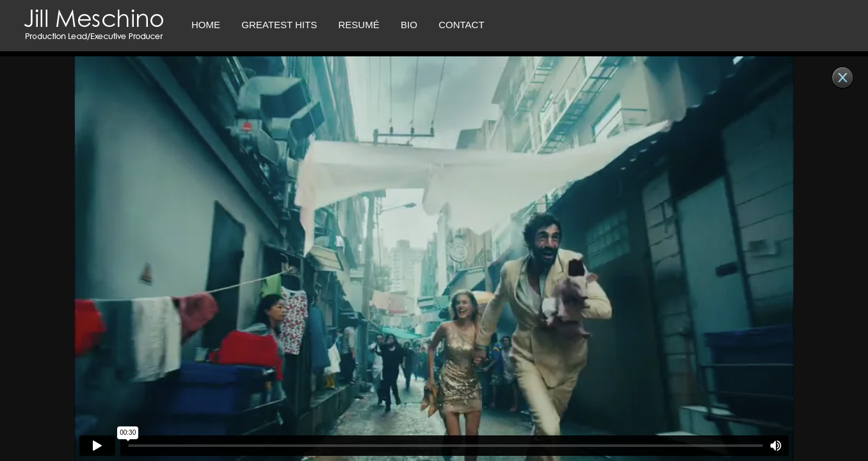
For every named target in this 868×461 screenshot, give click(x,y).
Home (206, 25)
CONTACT (461, 25)
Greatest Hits (279, 25)
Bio (409, 25)
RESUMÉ (358, 25)
